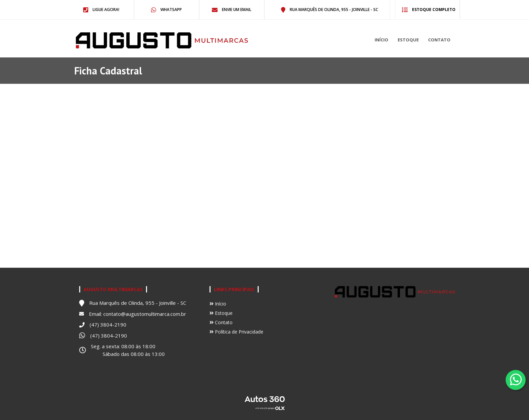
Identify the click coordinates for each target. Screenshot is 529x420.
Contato (439, 40)
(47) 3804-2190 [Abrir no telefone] (108, 325)
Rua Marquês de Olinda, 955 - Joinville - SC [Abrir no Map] (329, 10)
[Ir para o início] (119, 40)
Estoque (408, 40)
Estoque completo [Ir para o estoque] (429, 10)
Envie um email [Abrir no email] (232, 10)
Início (381, 40)
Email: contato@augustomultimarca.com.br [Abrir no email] (138, 314)
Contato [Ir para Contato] (221, 322)
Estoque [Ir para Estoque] (221, 313)
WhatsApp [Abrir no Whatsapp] (166, 10)
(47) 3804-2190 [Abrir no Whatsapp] (109, 336)
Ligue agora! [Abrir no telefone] (101, 10)
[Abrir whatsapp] (516, 379)
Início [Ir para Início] (218, 304)
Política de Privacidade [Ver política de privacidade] (236, 332)
